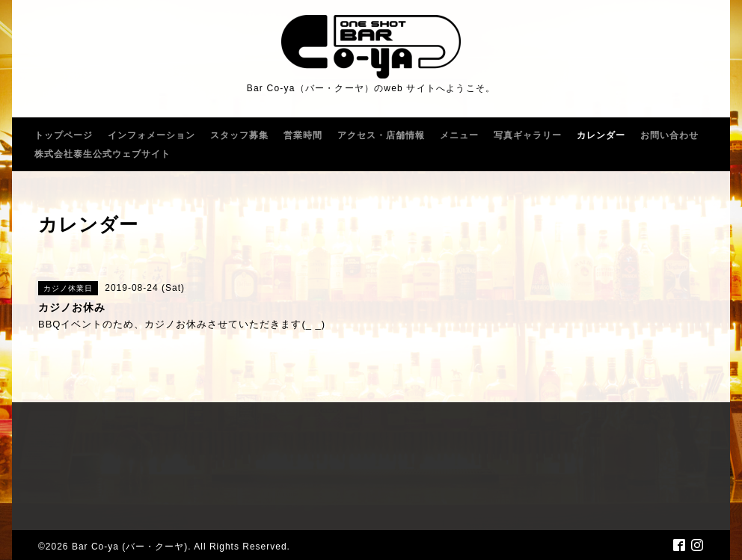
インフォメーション (151, 135)
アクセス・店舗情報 (381, 135)
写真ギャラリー (528, 135)
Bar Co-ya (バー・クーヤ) (130, 547)
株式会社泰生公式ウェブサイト (102, 154)
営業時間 (303, 135)
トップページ (64, 135)
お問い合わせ (669, 135)
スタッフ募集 (239, 135)
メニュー (459, 135)
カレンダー (601, 135)
